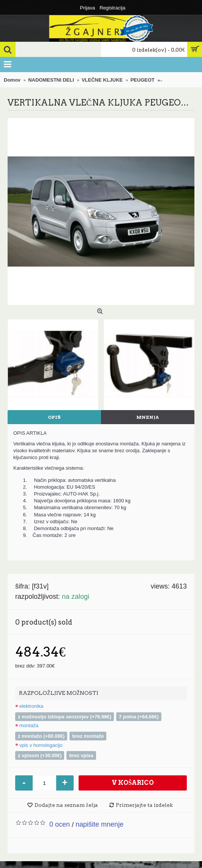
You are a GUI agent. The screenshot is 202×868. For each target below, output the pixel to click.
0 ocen (60, 824)
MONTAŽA (29, 725)
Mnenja (148, 417)
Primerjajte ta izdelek (144, 805)
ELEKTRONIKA (31, 706)
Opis (54, 417)
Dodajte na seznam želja (66, 805)
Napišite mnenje (99, 824)
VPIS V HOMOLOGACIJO (41, 745)
